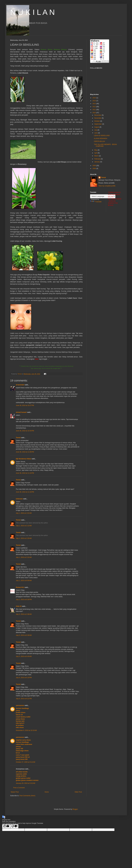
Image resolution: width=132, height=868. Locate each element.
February (98, 159)
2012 (94, 107)
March (97, 156)
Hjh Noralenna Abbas (24, 459)
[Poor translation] (14, 826)
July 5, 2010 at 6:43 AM (24, 656)
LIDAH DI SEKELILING (102, 136)
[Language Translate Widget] (103, 196)
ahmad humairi (21, 412)
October (97, 121)
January (97, 162)
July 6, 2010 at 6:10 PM (24, 678)
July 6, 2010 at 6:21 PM (24, 699)
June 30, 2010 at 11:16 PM (25, 492)
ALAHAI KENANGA (101, 138)
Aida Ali (19, 606)
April (96, 153)
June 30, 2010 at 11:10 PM (25, 473)
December (98, 115)
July (96, 130)
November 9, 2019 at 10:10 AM (26, 730)
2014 (94, 101)
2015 (94, 98)
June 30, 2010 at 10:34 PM (25, 431)
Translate (96, 202)
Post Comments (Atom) (27, 796)
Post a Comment (19, 788)
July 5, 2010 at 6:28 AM (24, 635)
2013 (94, 104)
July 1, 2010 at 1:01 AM (24, 513)
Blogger (75, 809)
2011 (94, 110)
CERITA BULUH (99, 141)
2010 (94, 113)
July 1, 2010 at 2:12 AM (24, 526)
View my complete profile (107, 186)
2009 (94, 166)
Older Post (78, 792)
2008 (94, 169)
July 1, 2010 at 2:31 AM (24, 557)
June (96, 133)
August (97, 127)
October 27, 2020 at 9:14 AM (26, 762)
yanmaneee (20, 705)
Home (47, 792)
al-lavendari (20, 385)
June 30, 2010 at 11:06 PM (25, 452)
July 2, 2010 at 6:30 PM (24, 600)
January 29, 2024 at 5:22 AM (26, 783)
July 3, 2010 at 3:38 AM (24, 614)
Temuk (18, 438)
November (98, 118)
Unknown (19, 499)
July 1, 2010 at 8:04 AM (24, 581)
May (96, 150)
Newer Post (15, 792)
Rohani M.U (20, 587)
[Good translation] (6, 826)
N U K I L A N (32, 12)
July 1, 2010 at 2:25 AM (24, 538)
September (98, 124)
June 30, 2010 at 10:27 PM (25, 405)
